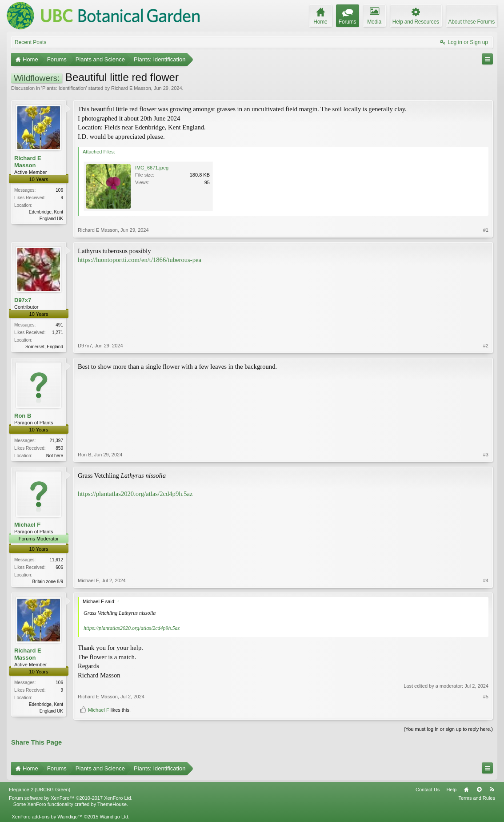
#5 (486, 697)
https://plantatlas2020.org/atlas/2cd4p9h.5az (135, 494)
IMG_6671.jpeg (152, 168)
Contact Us (428, 790)
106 (59, 190)
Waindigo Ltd (114, 817)
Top (479, 790)
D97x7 (23, 300)
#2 (486, 346)
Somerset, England (44, 347)
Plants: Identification (64, 88)
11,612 (56, 560)
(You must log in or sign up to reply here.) (448, 729)
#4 (486, 580)
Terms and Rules (477, 798)
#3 (486, 455)
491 (59, 325)
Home (466, 790)
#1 (486, 230)
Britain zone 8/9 (48, 582)
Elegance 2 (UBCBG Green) (40, 790)
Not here (55, 456)
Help (451, 790)
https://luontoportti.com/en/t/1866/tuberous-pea (140, 260)
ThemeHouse (112, 804)
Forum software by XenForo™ (71, 798)
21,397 (56, 441)
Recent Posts (30, 42)
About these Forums (472, 22)
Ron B (23, 416)
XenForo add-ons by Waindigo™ (47, 817)
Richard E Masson (131, 88)
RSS (492, 790)
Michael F (27, 525)
